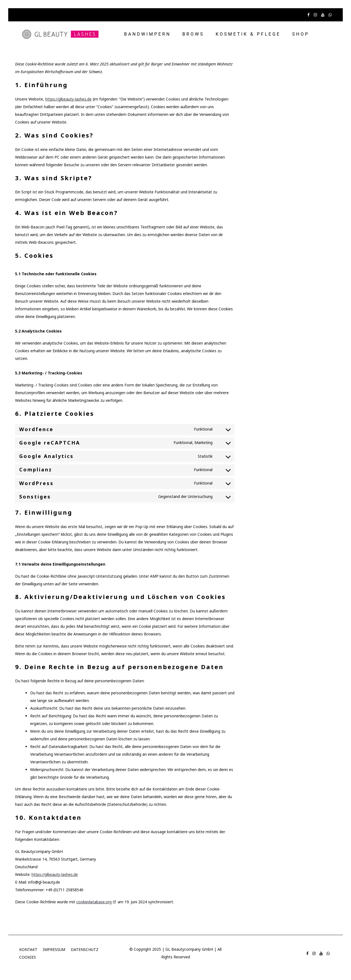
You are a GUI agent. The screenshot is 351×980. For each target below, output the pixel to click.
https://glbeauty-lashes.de (68, 99)
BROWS (193, 34)
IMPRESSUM (54, 949)
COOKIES (28, 957)
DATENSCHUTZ (85, 949)
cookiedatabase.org (94, 902)
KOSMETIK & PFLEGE (248, 34)
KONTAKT (28, 949)
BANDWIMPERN (148, 34)
